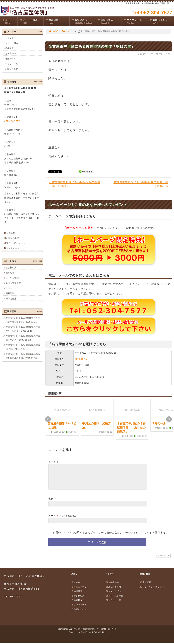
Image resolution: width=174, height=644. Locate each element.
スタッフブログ (13, 283)
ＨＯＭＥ (9, 38)
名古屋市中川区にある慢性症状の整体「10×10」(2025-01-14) (22, 347)
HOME (53, 31)
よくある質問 (12, 278)
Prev (48, 419)
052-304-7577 (82, 359)
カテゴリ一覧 (113, 604)
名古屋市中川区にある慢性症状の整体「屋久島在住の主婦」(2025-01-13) (22, 356)
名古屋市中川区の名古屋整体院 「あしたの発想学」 (131, 427)
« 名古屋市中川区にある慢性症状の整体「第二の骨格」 (75, 184)
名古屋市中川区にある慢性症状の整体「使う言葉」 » (141, 184)
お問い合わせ (162, 21)
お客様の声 (84, 21)
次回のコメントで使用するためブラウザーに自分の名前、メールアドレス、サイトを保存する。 (111, 537)
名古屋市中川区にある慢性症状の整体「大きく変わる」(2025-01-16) (22, 329)
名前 (51, 503)
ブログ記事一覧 (114, 600)
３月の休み (159, 423)
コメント (54, 462)
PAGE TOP (163, 560)
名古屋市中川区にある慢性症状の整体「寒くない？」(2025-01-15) (22, 338)
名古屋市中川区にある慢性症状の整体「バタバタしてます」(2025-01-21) (22, 320)
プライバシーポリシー (17, 243)
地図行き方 (110, 21)
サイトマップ (13, 248)
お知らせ (68, 31)
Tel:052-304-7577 (152, 13)
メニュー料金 (32, 21)
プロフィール (136, 21)
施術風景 (58, 21)
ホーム (10, 21)
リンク (9, 288)
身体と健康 (11, 298)
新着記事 (10, 293)
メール (52, 520)
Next (169, 419)
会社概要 (11, 233)
